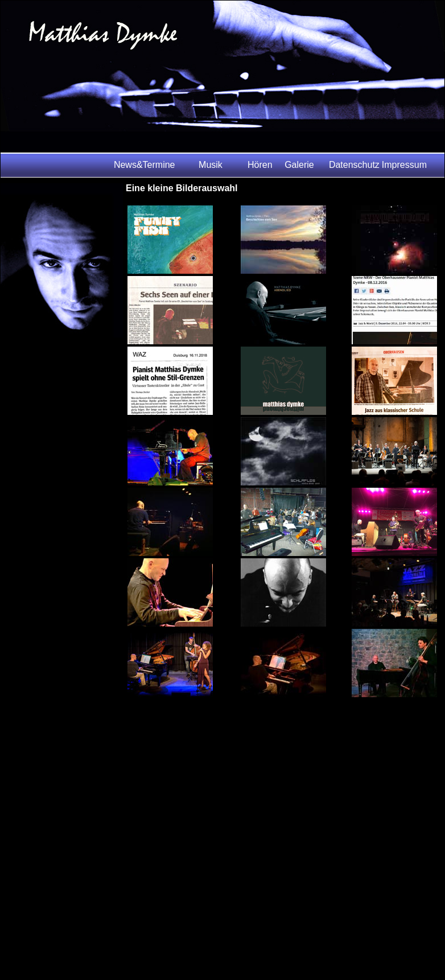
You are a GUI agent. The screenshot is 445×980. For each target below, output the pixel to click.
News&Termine (145, 165)
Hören (260, 165)
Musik (211, 165)
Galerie (299, 165)
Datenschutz (354, 165)
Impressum (404, 165)
